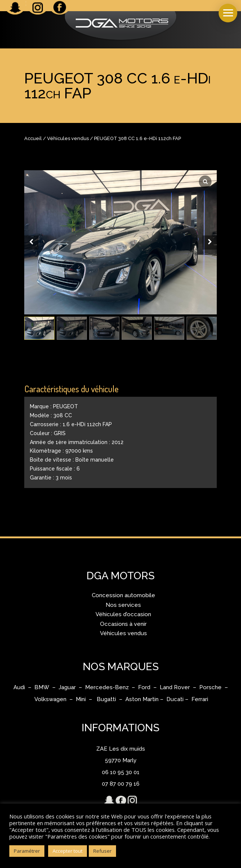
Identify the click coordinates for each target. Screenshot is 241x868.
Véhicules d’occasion (123, 614)
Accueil (33, 138)
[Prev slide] (31, 243)
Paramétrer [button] (27, 851)
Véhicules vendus (68, 138)
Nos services (123, 605)
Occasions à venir (123, 624)
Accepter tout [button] (68, 851)
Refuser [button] (102, 851)
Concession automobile (123, 595)
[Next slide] (210, 243)
